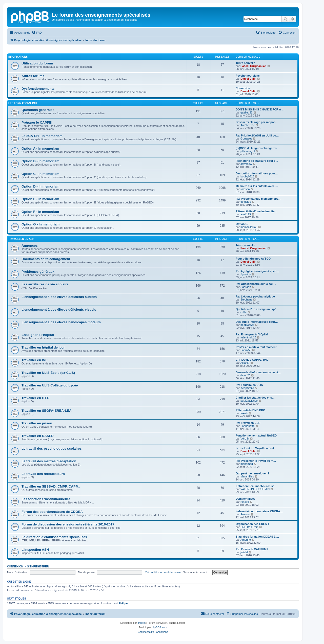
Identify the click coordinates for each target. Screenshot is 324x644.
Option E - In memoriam (40, 199)
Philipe (123, 603)
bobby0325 (247, 176)
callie (244, 312)
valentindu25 (248, 337)
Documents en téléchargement (46, 259)
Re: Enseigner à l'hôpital (252, 334)
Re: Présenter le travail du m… (256, 461)
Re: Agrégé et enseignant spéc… (257, 271)
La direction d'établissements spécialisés (54, 537)
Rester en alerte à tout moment (256, 347)
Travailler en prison (37, 423)
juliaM (244, 552)
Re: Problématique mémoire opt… (258, 199)
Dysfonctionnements (38, 89)
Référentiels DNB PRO (250, 410)
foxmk (244, 413)
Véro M (245, 439)
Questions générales (38, 110)
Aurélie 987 (248, 125)
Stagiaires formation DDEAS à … (257, 537)
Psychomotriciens (248, 76)
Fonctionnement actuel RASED (256, 435)
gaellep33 (247, 112)
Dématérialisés (246, 499)
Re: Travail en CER (248, 423)
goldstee (246, 202)
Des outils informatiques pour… (257, 173)
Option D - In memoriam (40, 186)
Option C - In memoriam (40, 174)
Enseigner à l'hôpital (38, 335)
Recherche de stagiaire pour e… (257, 161)
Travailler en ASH (21, 239)
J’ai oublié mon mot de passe (163, 572)
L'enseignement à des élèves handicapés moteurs (61, 322)
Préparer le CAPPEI (37, 122)
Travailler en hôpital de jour (43, 347)
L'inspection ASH (35, 550)
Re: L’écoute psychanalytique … (257, 296)
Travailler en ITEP (35, 398)
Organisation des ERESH (252, 524)
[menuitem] (37, 33)
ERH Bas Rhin (249, 527)
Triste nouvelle (245, 63)
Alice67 (245, 363)
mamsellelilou (249, 227)
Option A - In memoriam (40, 148)
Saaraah (246, 287)
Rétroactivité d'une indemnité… (257, 211)
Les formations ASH (23, 103)
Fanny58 (246, 350)
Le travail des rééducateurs (43, 474)
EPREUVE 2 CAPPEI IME (252, 360)
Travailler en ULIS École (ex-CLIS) (48, 373)
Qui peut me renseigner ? (252, 473)
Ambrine (246, 540)
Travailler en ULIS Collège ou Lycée (50, 385)
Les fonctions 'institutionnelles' (46, 499)
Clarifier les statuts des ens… (255, 398)
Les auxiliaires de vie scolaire (45, 284)
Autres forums (33, 76)
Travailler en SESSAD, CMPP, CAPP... (51, 486)
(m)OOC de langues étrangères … (258, 148)
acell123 (246, 214)
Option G (242, 224)
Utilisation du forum (37, 63)
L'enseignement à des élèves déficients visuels (59, 309)
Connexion (243, 88)
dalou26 (245, 375)
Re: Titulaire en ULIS (249, 385)
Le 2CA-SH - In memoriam (42, 136)
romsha (245, 189)
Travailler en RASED (38, 436)
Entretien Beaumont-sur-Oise (255, 486)
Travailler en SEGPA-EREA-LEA (47, 411)
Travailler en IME (35, 360)
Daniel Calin (248, 79)
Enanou (245, 514)
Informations (18, 57)
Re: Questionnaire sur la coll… (256, 284)
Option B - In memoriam (40, 161)
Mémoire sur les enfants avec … (257, 186)
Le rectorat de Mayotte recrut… (256, 448)
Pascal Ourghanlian (254, 66)
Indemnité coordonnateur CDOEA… (259, 511)
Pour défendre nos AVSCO (253, 259)
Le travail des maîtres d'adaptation (49, 461)
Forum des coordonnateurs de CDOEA (52, 512)
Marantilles (247, 476)
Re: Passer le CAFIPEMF (252, 549)
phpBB (141, 623)
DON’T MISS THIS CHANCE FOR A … (260, 109)
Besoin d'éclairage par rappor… (257, 122)
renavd (245, 502)
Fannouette (248, 426)
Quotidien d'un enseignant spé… (257, 309)
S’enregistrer (38, 566)
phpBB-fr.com (159, 627)
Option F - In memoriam (40, 212)
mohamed (247, 464)
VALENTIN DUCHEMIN (255, 489)
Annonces (30, 246)
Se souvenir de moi (197, 572)
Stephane (246, 300)
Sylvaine (246, 274)
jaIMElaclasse (249, 401)
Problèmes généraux (38, 272)
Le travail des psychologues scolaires (52, 448)
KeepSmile (247, 388)
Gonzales (246, 139)
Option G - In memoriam (40, 224)
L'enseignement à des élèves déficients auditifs (59, 297)
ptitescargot (248, 151)
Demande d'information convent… (258, 372)
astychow (246, 164)
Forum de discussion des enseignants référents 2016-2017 (68, 524)
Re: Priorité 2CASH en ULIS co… (257, 135)
